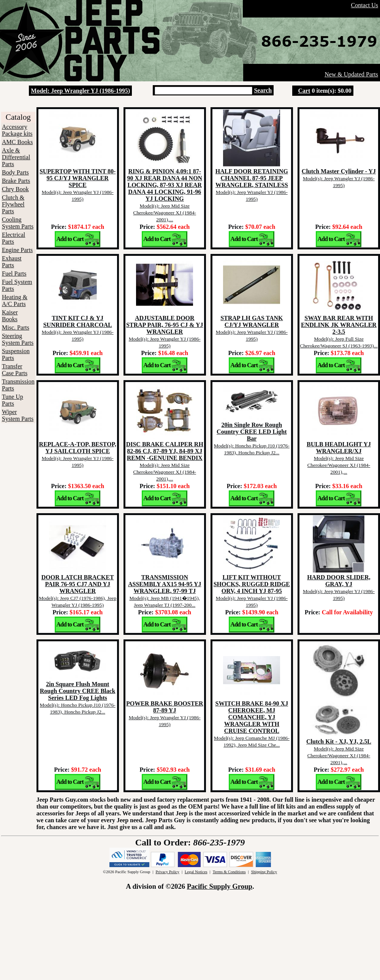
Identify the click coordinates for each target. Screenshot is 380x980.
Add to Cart (70, 239)
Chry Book (15, 189)
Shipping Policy (264, 872)
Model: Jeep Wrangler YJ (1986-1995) (80, 91)
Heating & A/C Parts (15, 301)
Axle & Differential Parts (16, 157)
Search (263, 90)
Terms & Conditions (229, 872)
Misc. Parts (16, 327)
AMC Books (17, 142)
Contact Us (364, 5)
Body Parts (15, 172)
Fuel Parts (14, 274)
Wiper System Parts (18, 415)
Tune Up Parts (13, 400)
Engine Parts (17, 250)
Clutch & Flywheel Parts (13, 204)
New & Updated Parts (351, 74)
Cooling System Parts (18, 223)
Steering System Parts (18, 339)
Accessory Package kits (17, 130)
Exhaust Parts (12, 262)
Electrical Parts (13, 238)
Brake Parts (16, 181)
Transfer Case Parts (15, 370)
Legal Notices (196, 872)
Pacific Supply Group (220, 886)
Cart (304, 91)
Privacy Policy (167, 872)
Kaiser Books (10, 316)
